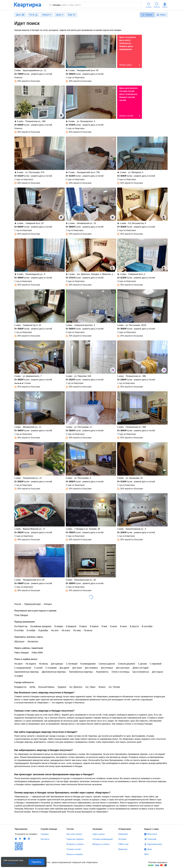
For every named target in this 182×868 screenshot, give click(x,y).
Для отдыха (157, 672)
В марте (83, 626)
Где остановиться (141, 672)
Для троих (77, 668)
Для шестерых (123, 668)
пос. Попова (114, 687)
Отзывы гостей (74, 849)
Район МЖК (37, 653)
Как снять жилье (74, 834)
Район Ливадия (22, 653)
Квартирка (29, 5)
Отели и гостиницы (121, 672)
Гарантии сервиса (75, 839)
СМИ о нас (123, 844)
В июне (114, 626)
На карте (19, 664)
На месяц (44, 664)
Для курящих (57, 664)
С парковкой (156, 664)
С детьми (142, 664)
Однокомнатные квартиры (27, 672)
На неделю (31, 664)
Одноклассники (155, 844)
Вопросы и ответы (75, 844)
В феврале (71, 626)
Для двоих (65, 668)
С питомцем (72, 664)
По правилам (9, 863)
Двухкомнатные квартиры (54, 672)
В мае (104, 626)
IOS (16, 839)
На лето (55, 630)
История (122, 839)
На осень (66, 630)
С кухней (38, 668)
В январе (59, 626)
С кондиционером (23, 668)
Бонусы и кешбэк (75, 854)
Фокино (102, 687)
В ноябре (31, 630)
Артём (32, 687)
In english (19, 676)
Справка (45, 834)
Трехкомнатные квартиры (81, 672)
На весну (88, 630)
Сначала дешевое (126, 664)
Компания (123, 834)
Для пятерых (107, 668)
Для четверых (91, 668)
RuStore (29, 839)
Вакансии (123, 849)
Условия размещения (103, 839)
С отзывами (51, 668)
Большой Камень (46, 687)
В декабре (43, 630)
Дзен (150, 849)
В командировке (88, 664)
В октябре (19, 630)
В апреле (94, 626)
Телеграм (152, 839)
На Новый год (21, 626)
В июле (123, 626)
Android (20, 839)
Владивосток (20, 687)
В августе (134, 626)
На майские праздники (41, 626)
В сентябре (147, 626)
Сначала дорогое (107, 664)
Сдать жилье (99, 834)
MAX (147, 854)
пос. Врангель (76, 687)
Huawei (25, 839)
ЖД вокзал (19, 641)
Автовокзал (33, 641)
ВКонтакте (152, 834)
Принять (37, 862)
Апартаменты (102, 672)
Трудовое (62, 687)
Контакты (45, 839)
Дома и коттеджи (141, 668)
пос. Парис (90, 687)
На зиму (77, 630)
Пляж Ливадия (21, 615)
